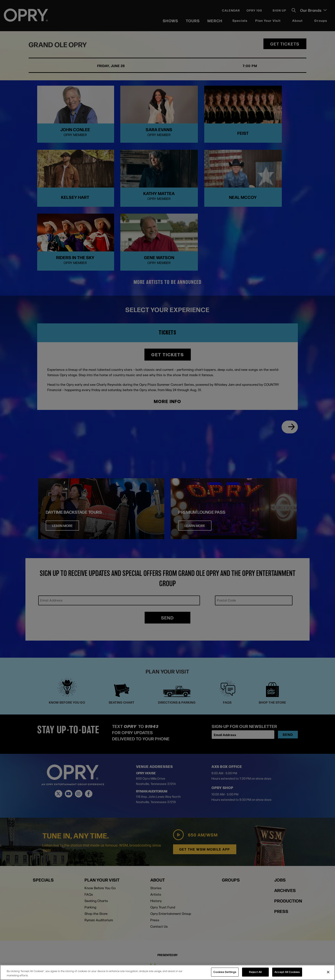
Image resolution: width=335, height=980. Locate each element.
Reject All (255, 972)
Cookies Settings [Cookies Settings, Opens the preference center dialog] (225, 972)
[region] (167, 972)
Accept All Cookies (287, 972)
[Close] (328, 972)
